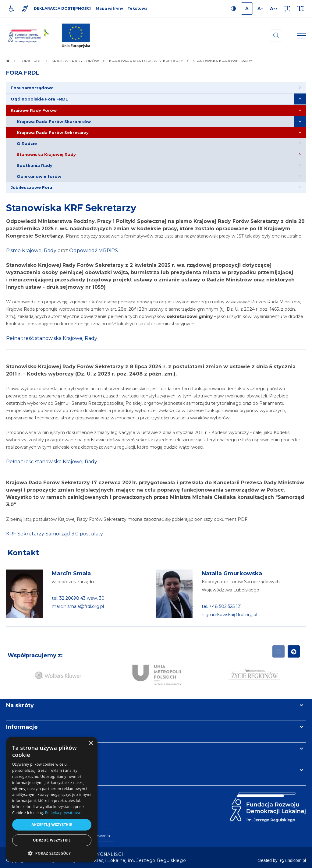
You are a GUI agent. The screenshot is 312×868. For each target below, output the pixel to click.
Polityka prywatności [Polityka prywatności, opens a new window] (63, 813)
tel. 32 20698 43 (69, 598)
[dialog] (52, 799)
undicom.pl (293, 860)
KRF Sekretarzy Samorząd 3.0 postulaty (55, 534)
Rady (50, 251)
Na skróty (20, 705)
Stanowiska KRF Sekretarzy (71, 208)
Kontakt (23, 553)
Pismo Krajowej (25, 251)
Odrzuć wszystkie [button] (52, 840)
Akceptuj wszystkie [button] (52, 825)
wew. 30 (96, 598)
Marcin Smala (71, 573)
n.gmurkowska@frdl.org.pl (229, 615)
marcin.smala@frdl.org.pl (78, 606)
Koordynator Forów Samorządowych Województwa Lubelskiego (241, 586)
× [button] (91, 743)
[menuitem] (156, 88)
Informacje (22, 727)
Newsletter (22, 749)
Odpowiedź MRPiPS (94, 251)
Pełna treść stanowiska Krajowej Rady (52, 338)
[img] (76, 36)
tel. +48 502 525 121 (222, 606)
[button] (52, 853)
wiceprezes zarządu (73, 582)
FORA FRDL (23, 73)
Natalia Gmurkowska (232, 573)
